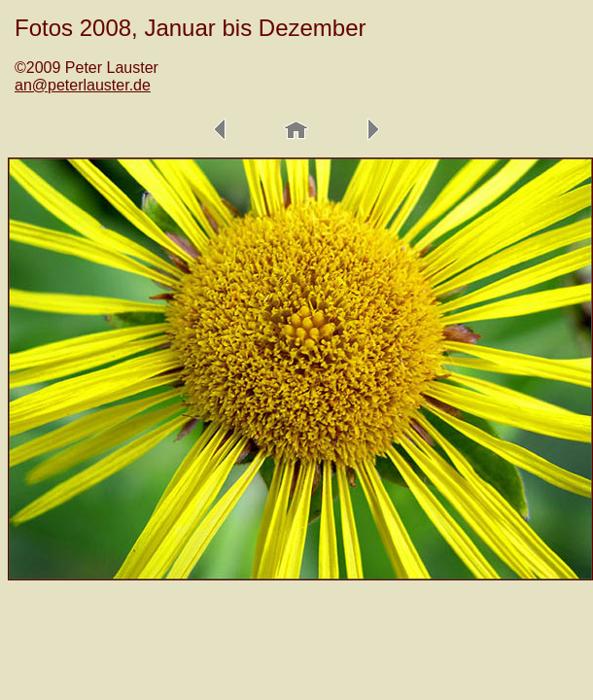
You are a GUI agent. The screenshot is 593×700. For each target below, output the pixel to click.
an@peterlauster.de (83, 85)
